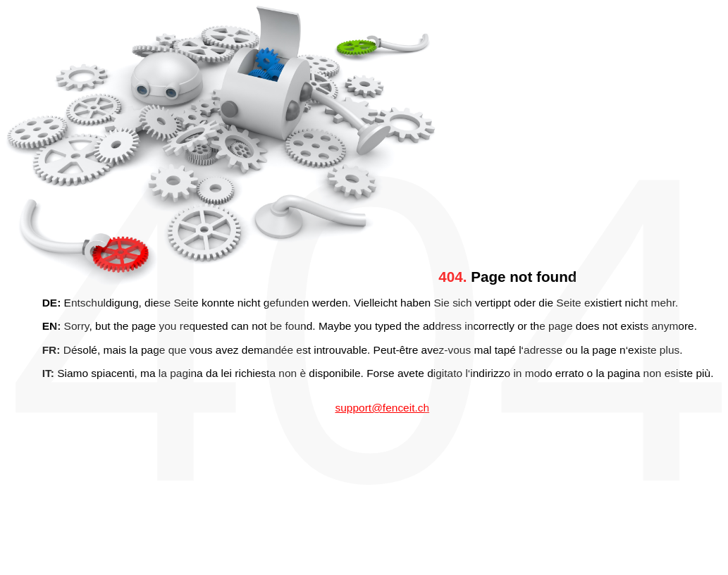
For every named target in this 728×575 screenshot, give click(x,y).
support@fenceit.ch (382, 408)
